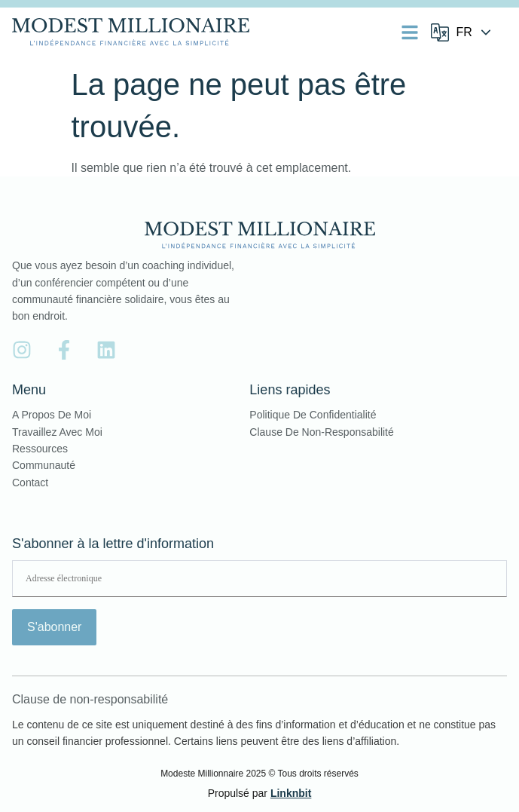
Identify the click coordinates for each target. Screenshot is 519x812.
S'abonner (54, 627)
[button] (410, 32)
